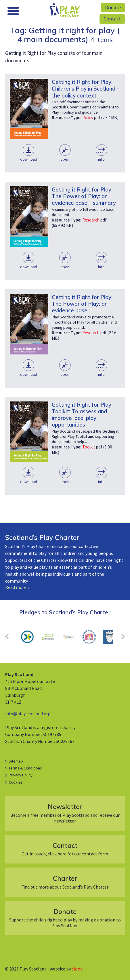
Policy (88, 118)
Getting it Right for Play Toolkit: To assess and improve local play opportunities (82, 415)
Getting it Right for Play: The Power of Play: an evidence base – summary (84, 196)
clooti (78, 969)
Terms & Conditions (25, 768)
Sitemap (16, 761)
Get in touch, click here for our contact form (65, 849)
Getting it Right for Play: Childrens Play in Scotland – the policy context (86, 89)
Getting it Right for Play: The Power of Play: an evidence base (82, 304)
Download (29, 159)
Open (65, 159)
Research (91, 220)
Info (101, 159)
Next (120, 638)
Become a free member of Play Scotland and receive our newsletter (65, 813)
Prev (10, 638)
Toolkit (89, 447)
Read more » (17, 587)
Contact (112, 19)
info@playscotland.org (28, 714)
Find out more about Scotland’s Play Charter (65, 882)
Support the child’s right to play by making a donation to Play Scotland (65, 918)
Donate (113, 7)
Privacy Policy (21, 775)
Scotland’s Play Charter (42, 537)
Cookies (16, 782)
